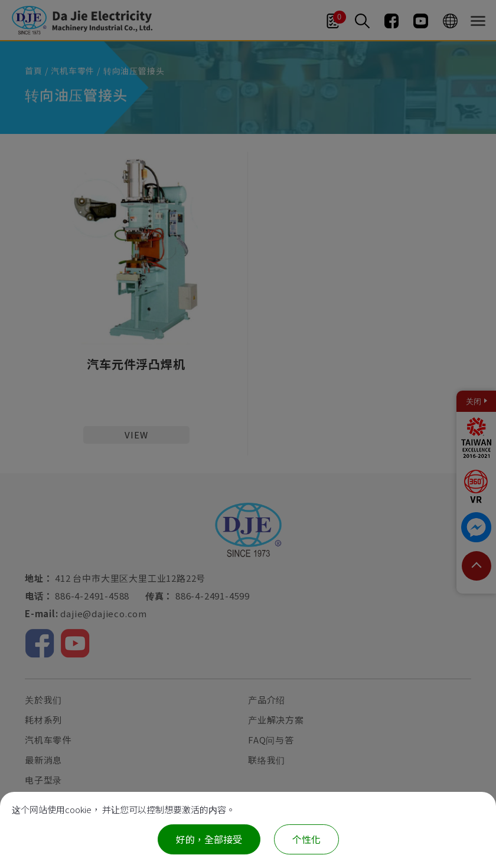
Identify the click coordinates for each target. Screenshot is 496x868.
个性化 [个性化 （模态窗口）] (306, 839)
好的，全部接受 (209, 839)
